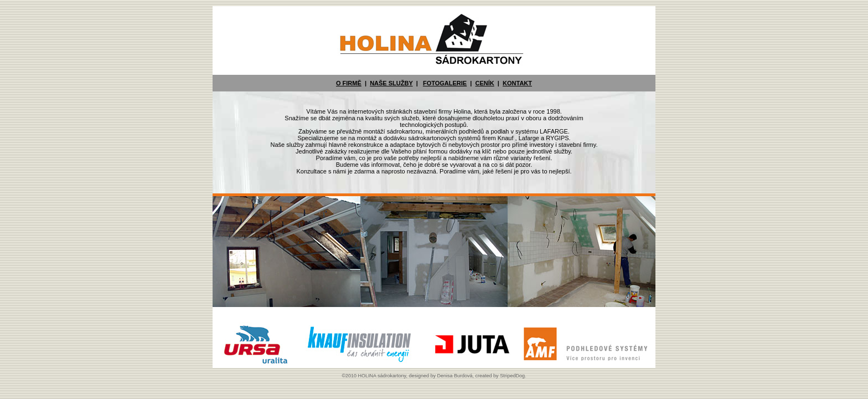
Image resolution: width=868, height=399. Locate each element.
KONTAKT (517, 83)
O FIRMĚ (349, 83)
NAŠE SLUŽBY (391, 83)
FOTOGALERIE (445, 83)
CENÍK (484, 83)
